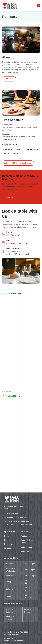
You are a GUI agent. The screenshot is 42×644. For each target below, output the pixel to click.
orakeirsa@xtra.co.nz (17, 243)
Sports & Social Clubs (27, 541)
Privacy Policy (10, 638)
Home (7, 536)
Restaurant (9, 544)
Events (7, 540)
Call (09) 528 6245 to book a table (18, 163)
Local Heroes (27, 547)
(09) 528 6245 (13, 235)
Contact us (9, 79)
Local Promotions (28, 551)
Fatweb (22, 641)
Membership (9, 548)
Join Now (9, 197)
